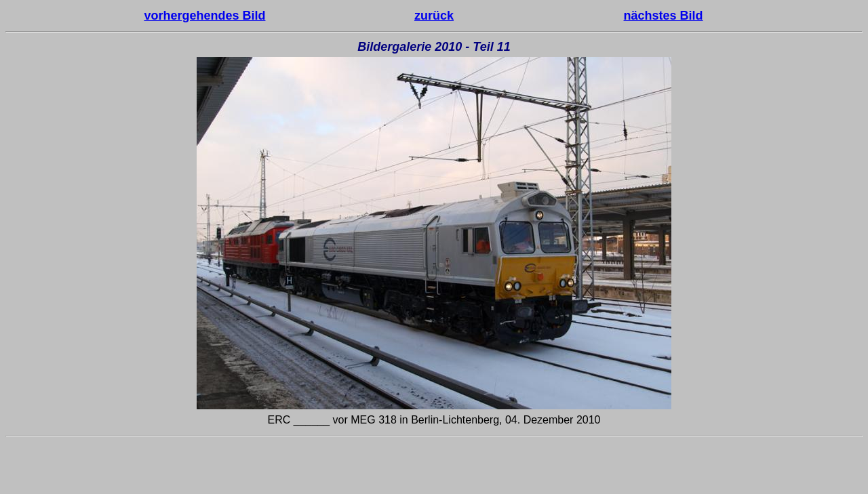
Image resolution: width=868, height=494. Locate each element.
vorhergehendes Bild (204, 16)
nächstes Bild (664, 16)
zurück (434, 16)
